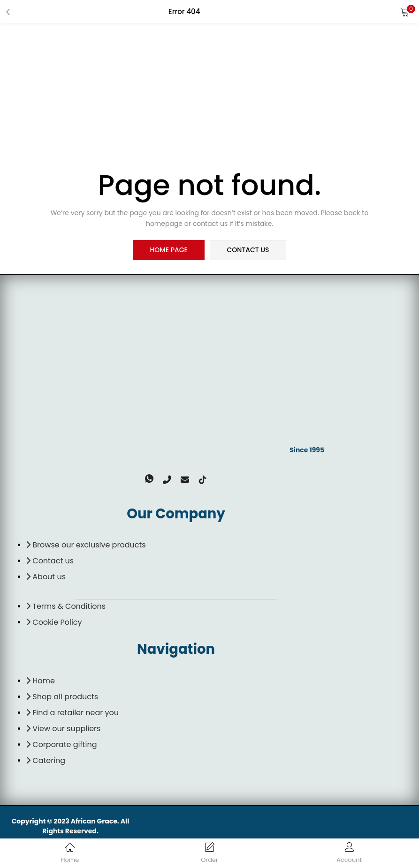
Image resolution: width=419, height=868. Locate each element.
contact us (248, 250)
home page (169, 250)
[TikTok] (198, 494)
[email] (183, 494)
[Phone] (168, 494)
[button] (405, 12)
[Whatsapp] (153, 494)
